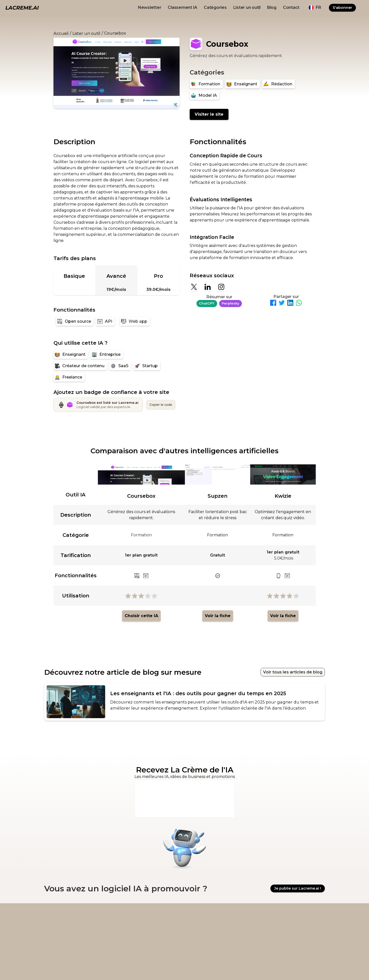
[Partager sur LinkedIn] (290, 304)
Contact (291, 7)
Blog (272, 7)
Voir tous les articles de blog (293, 672)
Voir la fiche (218, 616)
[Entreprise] (107, 354)
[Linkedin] (208, 287)
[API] (105, 321)
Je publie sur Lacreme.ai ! (298, 889)
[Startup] (147, 366)
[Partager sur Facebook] (273, 304)
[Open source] (75, 321)
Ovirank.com (234, 968)
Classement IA (182, 7)
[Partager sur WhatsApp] (299, 304)
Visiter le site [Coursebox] (209, 114)
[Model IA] (205, 95)
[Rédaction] (279, 84)
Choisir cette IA (141, 616)
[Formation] (206, 84)
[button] (315, 8)
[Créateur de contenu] (80, 366)
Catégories (215, 7)
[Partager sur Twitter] (282, 304)
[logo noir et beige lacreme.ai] (22, 8)
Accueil (61, 33)
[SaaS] (120, 366)
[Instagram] (221, 287)
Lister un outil (247, 7)
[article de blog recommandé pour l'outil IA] (184, 702)
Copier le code (161, 405)
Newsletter (150, 7)
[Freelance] (69, 377)
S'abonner (342, 8)
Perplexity (231, 303)
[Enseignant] (243, 84)
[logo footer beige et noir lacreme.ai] (56, 918)
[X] (194, 287)
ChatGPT (207, 303)
